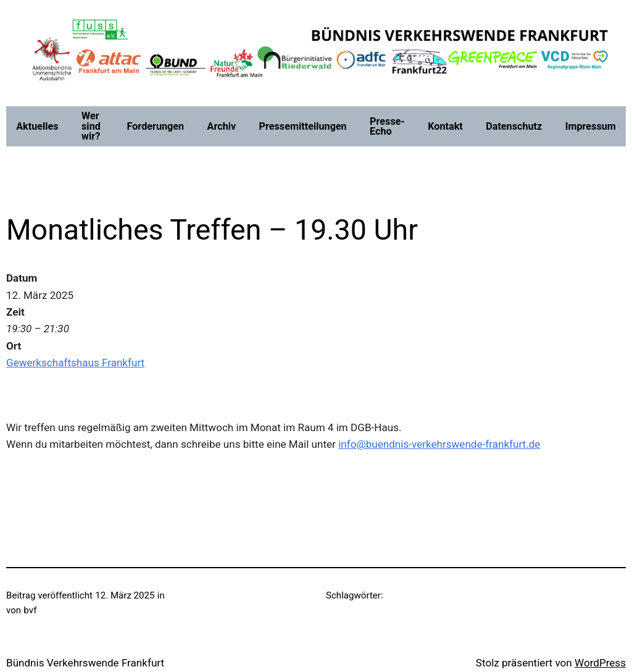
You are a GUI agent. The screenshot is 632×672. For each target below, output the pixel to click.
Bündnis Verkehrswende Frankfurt (85, 663)
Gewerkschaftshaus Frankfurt (75, 363)
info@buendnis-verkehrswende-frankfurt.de (439, 444)
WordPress (600, 663)
